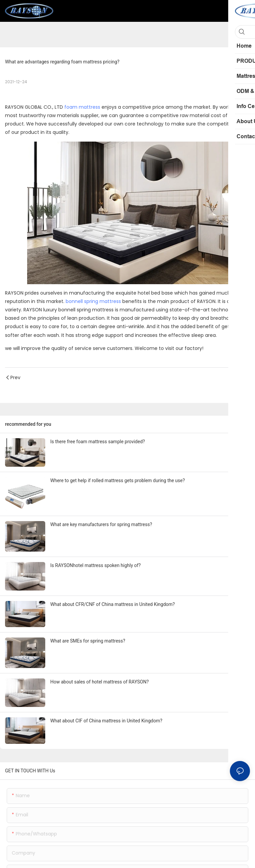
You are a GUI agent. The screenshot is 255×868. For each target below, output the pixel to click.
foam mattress (82, 107)
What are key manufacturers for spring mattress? (101, 524)
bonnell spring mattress (93, 301)
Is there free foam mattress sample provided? (98, 442)
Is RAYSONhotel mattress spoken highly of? (95, 565)
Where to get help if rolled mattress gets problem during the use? (118, 480)
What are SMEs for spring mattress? (88, 641)
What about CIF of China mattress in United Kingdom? (106, 721)
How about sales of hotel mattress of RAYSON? (100, 682)
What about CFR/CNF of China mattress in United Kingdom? (113, 604)
